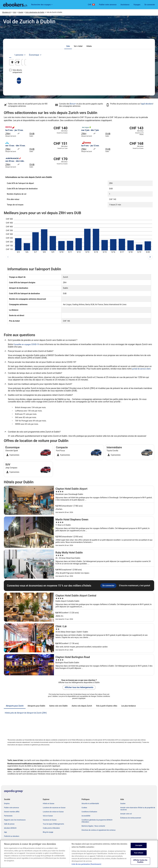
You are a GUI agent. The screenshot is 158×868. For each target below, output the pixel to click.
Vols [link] (15, 12)
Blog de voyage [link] (48, 832)
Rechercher (79, 78)
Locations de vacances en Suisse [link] (54, 808)
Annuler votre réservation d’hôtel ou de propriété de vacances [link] (138, 809)
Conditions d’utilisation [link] (89, 812)
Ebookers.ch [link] (7, 12)
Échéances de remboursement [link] (131, 818)
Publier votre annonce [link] (12, 808)
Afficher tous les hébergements (79, 687)
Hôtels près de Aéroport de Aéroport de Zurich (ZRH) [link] (26, 713)
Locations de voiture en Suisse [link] (53, 812)
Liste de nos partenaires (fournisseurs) (86, 864)
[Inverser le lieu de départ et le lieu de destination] (56, 62)
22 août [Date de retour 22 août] (136, 63)
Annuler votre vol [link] (126, 814)
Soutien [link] (123, 804)
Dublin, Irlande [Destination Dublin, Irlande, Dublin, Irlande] (68, 63)
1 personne (124, 55)
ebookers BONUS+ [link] (10, 828)
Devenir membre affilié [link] (12, 812)
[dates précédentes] (8, 257)
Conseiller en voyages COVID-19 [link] (26, 344)
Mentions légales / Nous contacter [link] (93, 826)
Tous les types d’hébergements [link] (53, 824)
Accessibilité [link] (86, 816)
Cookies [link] (84, 808)
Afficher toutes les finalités (140, 861)
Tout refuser (139, 853)
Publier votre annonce (108, 5)
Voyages (137, 5)
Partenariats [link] (8, 816)
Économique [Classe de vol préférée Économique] (139, 55)
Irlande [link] (21, 12)
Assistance (125, 5)
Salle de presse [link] (9, 824)
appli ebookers (147, 104)
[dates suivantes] (150, 257)
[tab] (68, 46)
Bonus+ (73, 104)
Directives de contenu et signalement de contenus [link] (98, 830)
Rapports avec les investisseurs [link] (15, 820)
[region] (79, 854)
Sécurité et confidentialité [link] (90, 804)
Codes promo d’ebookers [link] (51, 828)
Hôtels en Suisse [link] (49, 804)
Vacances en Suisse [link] (50, 820)
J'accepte (139, 845)
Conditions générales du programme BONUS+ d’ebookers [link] (97, 821)
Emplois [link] (7, 804)
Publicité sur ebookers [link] (12, 836)
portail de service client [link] (141, 369)
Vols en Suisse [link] (48, 816)
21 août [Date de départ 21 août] (112, 63)
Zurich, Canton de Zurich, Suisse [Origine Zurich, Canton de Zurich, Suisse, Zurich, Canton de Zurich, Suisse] (29, 63)
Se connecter (150, 5)
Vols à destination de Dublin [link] (35, 12)
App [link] (5, 832)
